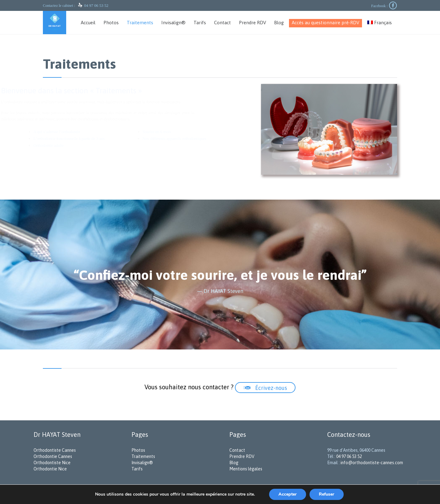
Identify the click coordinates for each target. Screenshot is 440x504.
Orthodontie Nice (50, 469)
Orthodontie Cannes (53, 456)
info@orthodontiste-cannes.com (372, 463)
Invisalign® (142, 463)
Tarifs (137, 469)
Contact (237, 450)
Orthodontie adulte (70, 145)
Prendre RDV (242, 456)
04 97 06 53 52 (96, 5)
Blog (234, 463)
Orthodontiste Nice (52, 463)
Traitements (143, 456)
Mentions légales (246, 469)
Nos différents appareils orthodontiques (195, 139)
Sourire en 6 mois (178, 132)
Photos (138, 450)
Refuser (327, 494)
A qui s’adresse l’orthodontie (78, 132)
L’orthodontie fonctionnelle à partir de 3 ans (90, 139)
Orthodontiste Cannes (55, 450)
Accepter (288, 494)
